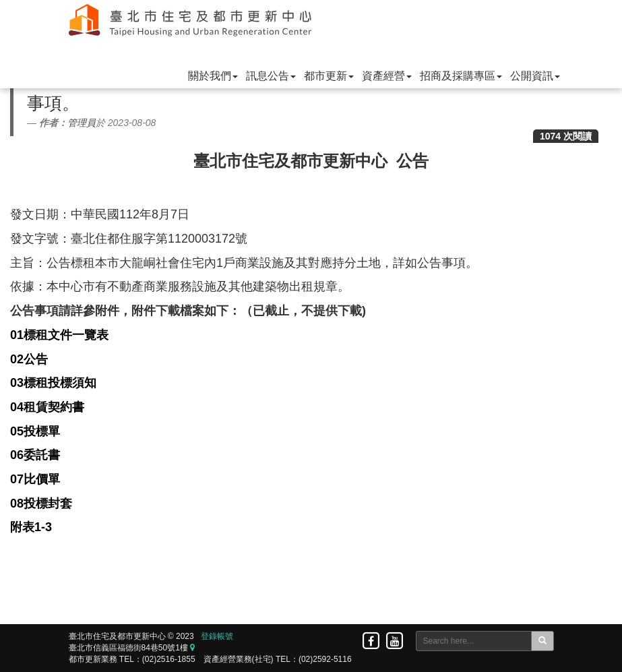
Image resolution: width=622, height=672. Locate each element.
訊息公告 (271, 76)
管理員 (82, 123)
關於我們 (213, 76)
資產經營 (387, 76)
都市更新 (329, 76)
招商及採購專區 (461, 76)
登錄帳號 (217, 636)
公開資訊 (535, 76)
